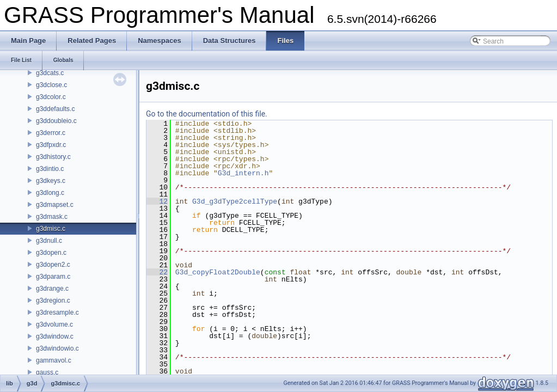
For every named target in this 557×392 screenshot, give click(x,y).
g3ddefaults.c (55, 109)
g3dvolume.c (54, 324)
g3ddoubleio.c (56, 121)
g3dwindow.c (55, 336)
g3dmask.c (52, 217)
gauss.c (47, 372)
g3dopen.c (51, 253)
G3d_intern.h (243, 173)
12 (157, 201)
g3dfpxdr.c (51, 145)
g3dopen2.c (53, 265)
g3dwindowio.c (57, 348)
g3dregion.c (53, 301)
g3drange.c (52, 289)
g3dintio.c (50, 169)
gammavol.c (54, 360)
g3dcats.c (50, 73)
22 (157, 272)
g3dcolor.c (51, 97)
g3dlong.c (50, 193)
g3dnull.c (49, 241)
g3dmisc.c (51, 229)
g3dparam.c (53, 277)
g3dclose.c (51, 85)
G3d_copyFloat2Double (218, 272)
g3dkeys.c (51, 181)
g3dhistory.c (53, 157)
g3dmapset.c (55, 205)
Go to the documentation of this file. (207, 114)
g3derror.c (51, 133)
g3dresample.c (57, 313)
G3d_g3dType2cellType (235, 201)
